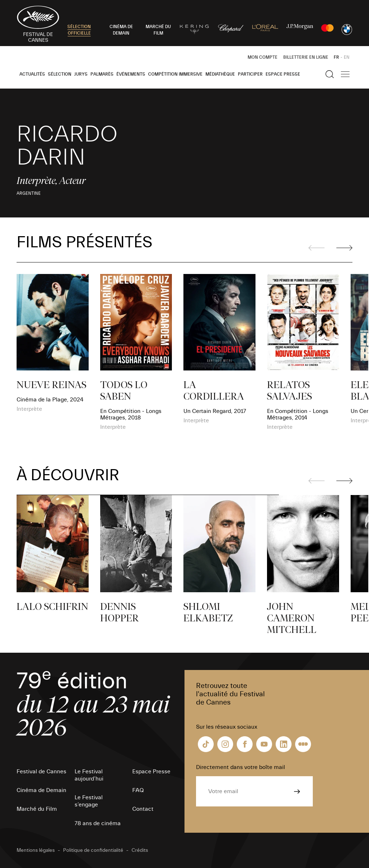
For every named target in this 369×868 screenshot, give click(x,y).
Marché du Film (37, 809)
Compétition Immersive (175, 74)
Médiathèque (220, 74)
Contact (143, 809)
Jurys (81, 74)
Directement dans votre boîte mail (241, 767)
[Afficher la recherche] (330, 74)
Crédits (140, 850)
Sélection (60, 74)
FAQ (138, 790)
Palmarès (102, 74)
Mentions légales (36, 850)
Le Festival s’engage (89, 801)
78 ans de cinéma (98, 823)
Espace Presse (283, 74)
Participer (250, 74)
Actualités (32, 74)
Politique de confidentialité (93, 850)
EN (347, 57)
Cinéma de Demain (41, 790)
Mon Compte (263, 57)
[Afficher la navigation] (345, 74)
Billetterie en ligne (306, 57)
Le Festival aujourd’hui (89, 775)
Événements (131, 74)
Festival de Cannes (41, 772)
